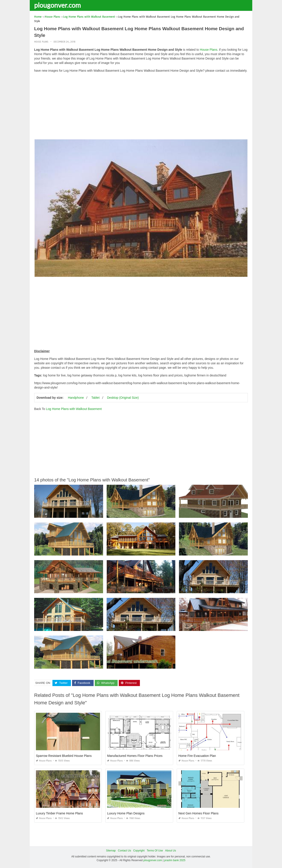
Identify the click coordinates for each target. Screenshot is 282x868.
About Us (170, 851)
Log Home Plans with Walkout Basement (74, 409)
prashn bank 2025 (175, 860)
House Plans (41, 42)
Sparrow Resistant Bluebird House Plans (64, 756)
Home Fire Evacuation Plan (197, 756)
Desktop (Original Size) (123, 398)
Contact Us (124, 851)
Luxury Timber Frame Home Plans (59, 813)
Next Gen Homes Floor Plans (199, 813)
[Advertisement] (141, 107)
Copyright (139, 851)
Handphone (76, 398)
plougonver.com (58, 5)
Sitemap (111, 851)
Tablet (95, 398)
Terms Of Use (155, 851)
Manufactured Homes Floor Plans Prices (135, 756)
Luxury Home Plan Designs (126, 813)
